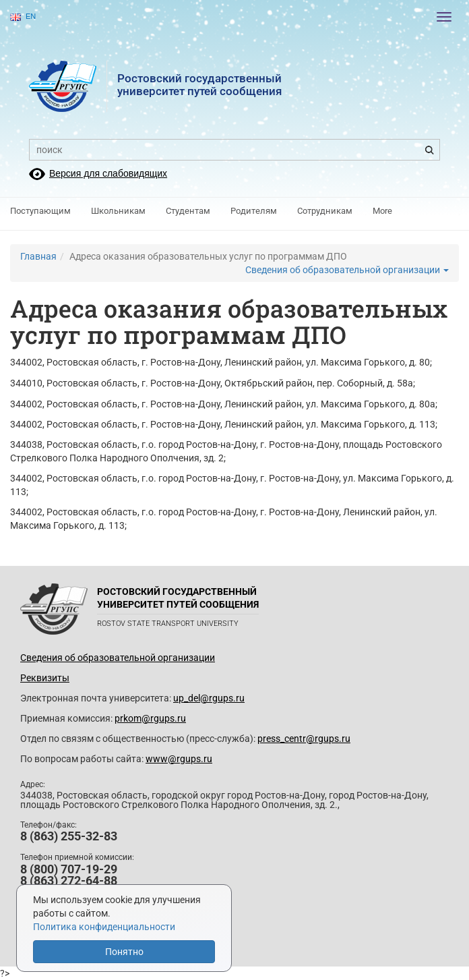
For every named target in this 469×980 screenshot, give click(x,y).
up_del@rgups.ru (209, 698)
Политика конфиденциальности (104, 927)
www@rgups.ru (179, 759)
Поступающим (40, 211)
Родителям (254, 211)
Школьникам (118, 211)
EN (23, 17)
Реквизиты (45, 678)
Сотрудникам (325, 211)
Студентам (188, 211)
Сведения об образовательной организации (347, 270)
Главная (38, 256)
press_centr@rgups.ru (304, 739)
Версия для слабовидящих (108, 173)
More (382, 211)
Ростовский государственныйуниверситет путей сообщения (199, 85)
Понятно (124, 952)
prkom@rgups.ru (150, 718)
